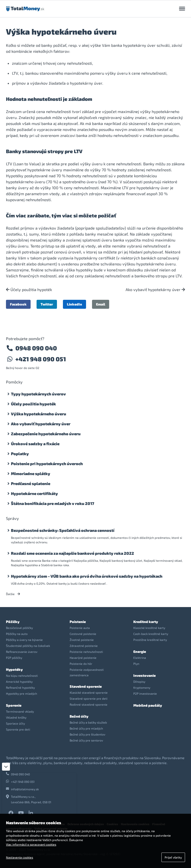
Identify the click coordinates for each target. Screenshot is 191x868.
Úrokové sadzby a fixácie (35, 444)
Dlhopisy (139, 682)
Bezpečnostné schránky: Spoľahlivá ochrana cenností (63, 530)
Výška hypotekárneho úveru (39, 414)
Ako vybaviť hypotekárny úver (155, 290)
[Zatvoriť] (6, 767)
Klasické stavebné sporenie (89, 692)
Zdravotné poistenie (84, 646)
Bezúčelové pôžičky (19, 628)
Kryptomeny (142, 687)
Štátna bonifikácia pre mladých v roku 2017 (53, 503)
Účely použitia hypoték (29, 290)
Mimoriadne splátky (31, 473)
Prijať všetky (173, 857)
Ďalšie (13, 594)
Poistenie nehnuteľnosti (86, 652)
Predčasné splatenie (31, 483)
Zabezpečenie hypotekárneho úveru (46, 434)
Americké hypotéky (19, 682)
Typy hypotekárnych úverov (38, 394)
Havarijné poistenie (83, 658)
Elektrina (140, 658)
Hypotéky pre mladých (22, 693)
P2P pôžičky (14, 658)
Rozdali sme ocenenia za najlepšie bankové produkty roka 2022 (72, 553)
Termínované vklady (20, 711)
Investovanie (144, 675)
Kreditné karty (146, 622)
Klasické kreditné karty (149, 628)
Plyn (136, 664)
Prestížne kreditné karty (150, 640)
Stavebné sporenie (86, 686)
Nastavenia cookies (20, 857)
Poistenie (78, 622)
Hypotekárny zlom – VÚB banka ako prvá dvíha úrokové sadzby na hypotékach (87, 576)
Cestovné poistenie (83, 634)
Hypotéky (14, 669)
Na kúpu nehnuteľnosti (22, 676)
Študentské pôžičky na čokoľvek (28, 646)
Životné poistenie (82, 640)
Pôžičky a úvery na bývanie (24, 640)
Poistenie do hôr (81, 664)
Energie (140, 651)
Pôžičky (13, 622)
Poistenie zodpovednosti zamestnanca (87, 672)
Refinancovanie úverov (22, 652)
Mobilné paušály (148, 705)
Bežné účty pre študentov (87, 734)
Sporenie (14, 705)
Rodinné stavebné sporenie (89, 704)
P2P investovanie (145, 693)
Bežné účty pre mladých (86, 728)
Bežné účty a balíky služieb (88, 722)
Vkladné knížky (16, 717)
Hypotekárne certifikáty (34, 493)
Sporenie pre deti (18, 729)
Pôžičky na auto (17, 634)
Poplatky (20, 454)
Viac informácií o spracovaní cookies (31, 844)
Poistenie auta (80, 628)
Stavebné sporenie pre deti (89, 698)
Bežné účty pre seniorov (86, 740)
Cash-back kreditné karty (151, 634)
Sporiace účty (15, 723)
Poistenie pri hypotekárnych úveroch (47, 464)
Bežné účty (79, 716)
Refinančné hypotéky (20, 687)
